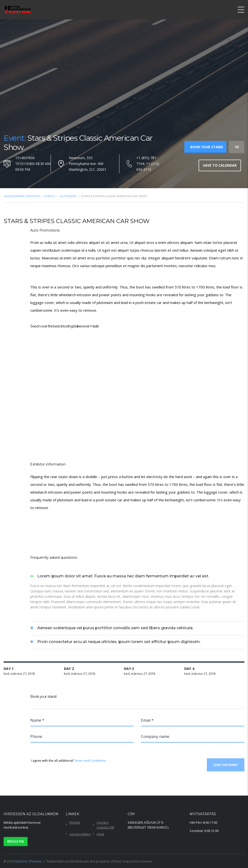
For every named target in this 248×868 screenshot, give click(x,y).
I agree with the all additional (68, 760)
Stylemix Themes (28, 861)
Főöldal (75, 822)
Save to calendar (220, 165)
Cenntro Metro (80, 834)
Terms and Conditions (90, 760)
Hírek (101, 834)
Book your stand (207, 147)
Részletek (16, 841)
